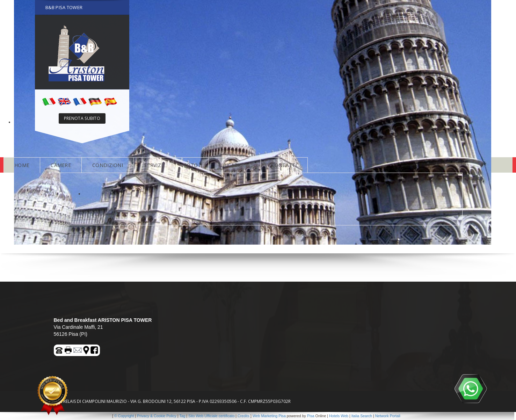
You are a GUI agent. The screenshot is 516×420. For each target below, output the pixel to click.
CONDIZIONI (108, 165)
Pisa (311, 416)
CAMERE (61, 165)
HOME (22, 165)
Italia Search (362, 416)
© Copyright (124, 416)
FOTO (191, 165)
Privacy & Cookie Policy (157, 416)
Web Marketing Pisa (269, 416)
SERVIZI (153, 165)
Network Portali (388, 416)
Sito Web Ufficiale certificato (211, 416)
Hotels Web (339, 416)
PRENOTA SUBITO (82, 118)
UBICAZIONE (234, 165)
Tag (182, 416)
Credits (244, 416)
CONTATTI (284, 165)
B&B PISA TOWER (64, 7)
